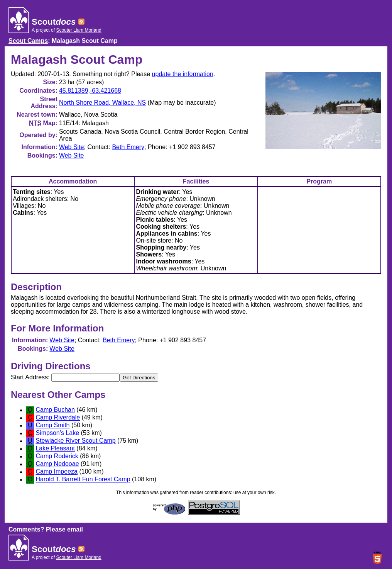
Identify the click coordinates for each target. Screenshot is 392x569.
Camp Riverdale (58, 418)
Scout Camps (28, 41)
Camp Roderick (57, 456)
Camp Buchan (55, 410)
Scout (54, 22)
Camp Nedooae (57, 464)
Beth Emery (128, 147)
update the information (183, 74)
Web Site (72, 147)
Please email (64, 529)
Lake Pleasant (55, 449)
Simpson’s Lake (57, 433)
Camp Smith (52, 425)
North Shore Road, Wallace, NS (102, 103)
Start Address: (65, 377)
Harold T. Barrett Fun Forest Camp (83, 480)
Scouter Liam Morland (79, 30)
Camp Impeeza (57, 472)
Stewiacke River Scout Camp (75, 441)
